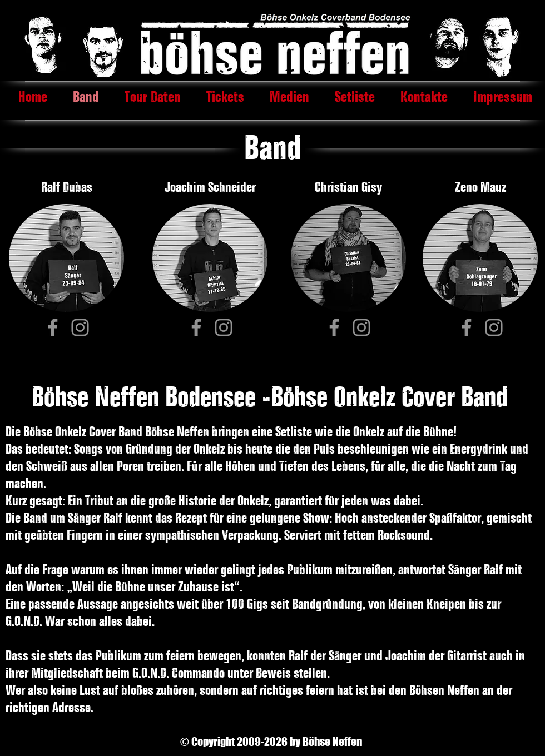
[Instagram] (80, 327)
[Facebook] (53, 327)
